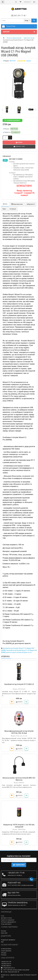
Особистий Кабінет (6, 949)
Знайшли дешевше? (12, 120)
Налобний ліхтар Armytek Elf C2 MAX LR (19, 684)
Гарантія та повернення (8, 920)
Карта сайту (4, 933)
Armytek (16, 648)
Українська (27, 2)
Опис (5, 204)
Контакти (4, 931)
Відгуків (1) (31, 204)
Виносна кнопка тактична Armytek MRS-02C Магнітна (19, 779)
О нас (3, 916)
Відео (4, 209)
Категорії (19, 32)
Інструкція (13, 209)
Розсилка (4, 955)
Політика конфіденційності (9, 922)
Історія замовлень (6, 951)
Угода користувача (6, 924)
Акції (2, 942)
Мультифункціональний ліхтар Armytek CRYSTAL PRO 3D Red (19, 732)
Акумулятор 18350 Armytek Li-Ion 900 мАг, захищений (19, 826)
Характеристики (17, 204)
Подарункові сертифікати (8, 940)
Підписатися (19, 865)
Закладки (4, 953)
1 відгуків (28, 61)
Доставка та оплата (6, 918)
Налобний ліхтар (8, 648)
